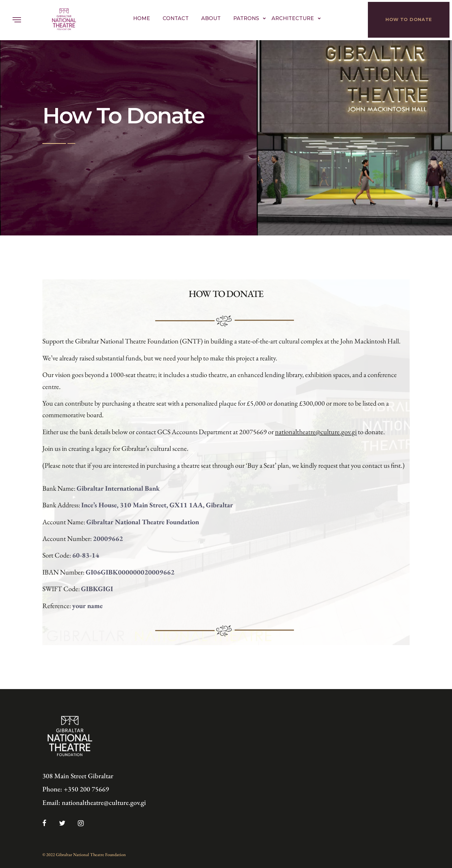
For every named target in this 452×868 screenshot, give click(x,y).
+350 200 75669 (86, 789)
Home (142, 18)
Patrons (246, 18)
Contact (176, 18)
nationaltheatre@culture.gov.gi (316, 432)
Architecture (293, 18)
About (211, 18)
